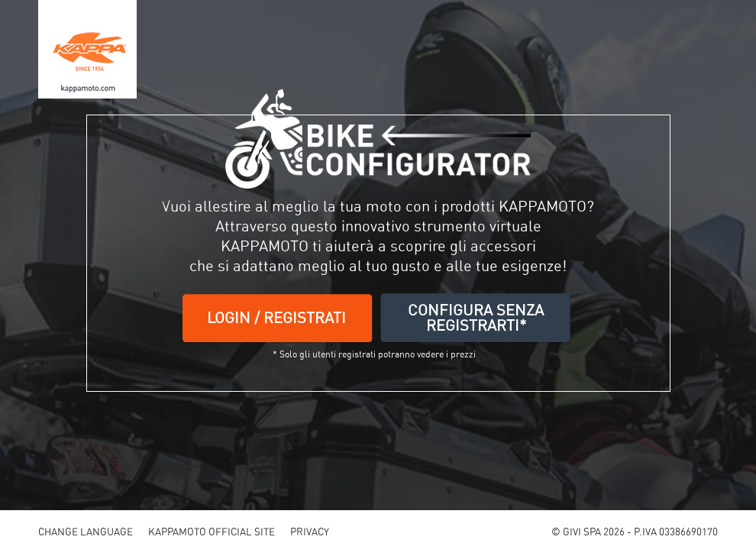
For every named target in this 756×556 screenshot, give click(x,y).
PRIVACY (310, 532)
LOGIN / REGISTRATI (276, 317)
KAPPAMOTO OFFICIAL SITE (212, 532)
